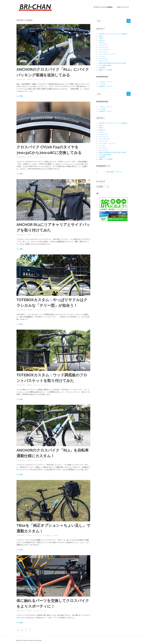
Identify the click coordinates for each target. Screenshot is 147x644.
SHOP (101, 38)
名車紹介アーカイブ (106, 86)
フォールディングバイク (107, 54)
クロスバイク (43, 79)
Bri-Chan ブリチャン (115, 172)
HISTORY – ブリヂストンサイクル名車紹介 (113, 34)
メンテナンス (103, 58)
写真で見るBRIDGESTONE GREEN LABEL (113, 63)
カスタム (36, 79)
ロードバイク (103, 61)
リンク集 (102, 84)
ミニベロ (102, 56)
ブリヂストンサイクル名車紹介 (103, 7)
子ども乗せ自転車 (105, 65)
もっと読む (20, 96)
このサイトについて (122, 7)
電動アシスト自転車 (52, 535)
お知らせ (102, 40)
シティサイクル (52, 310)
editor (29, 79)
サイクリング (43, 310)
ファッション (103, 52)
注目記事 (102, 68)
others (101, 36)
